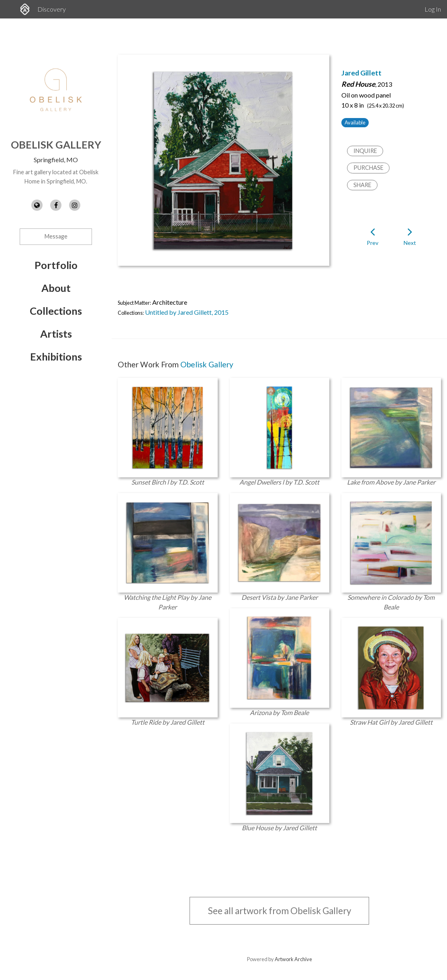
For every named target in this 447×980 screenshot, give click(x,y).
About (56, 288)
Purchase (368, 168)
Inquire (365, 151)
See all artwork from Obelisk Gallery (280, 911)
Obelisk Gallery (56, 145)
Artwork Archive (293, 959)
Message (56, 236)
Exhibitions (56, 357)
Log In (433, 9)
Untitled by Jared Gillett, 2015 (187, 312)
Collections (56, 311)
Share (362, 185)
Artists (56, 334)
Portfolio (56, 265)
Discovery (52, 9)
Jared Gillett (361, 73)
